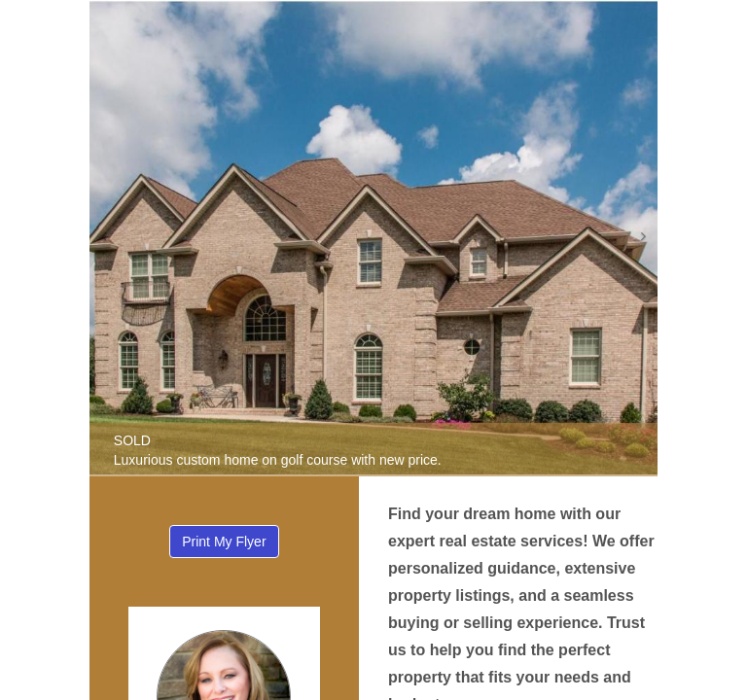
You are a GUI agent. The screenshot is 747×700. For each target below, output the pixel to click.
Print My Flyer (224, 542)
